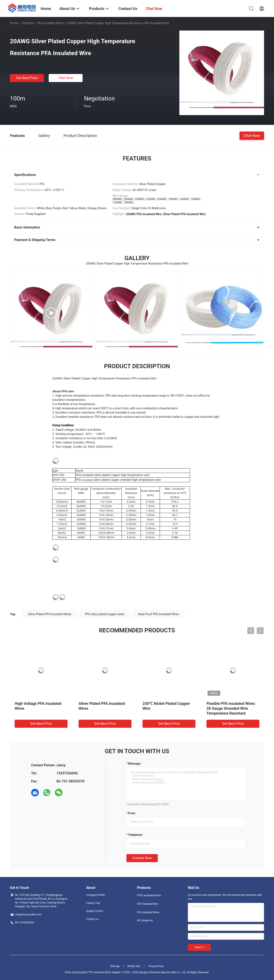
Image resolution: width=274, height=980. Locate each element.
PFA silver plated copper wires (105, 614)
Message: (135, 764)
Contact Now (142, 858)
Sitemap (115, 966)
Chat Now (66, 78)
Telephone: (136, 835)
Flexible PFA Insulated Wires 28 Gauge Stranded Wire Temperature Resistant (231, 708)
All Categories (145, 920)
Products (28, 23)
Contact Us (92, 919)
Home (14, 23)
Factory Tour (93, 903)
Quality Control (95, 911)
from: (132, 813)
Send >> (199, 947)
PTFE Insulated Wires (149, 895)
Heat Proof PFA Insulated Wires (158, 614)
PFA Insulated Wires (50, 23)
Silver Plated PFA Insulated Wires (50, 614)
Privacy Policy (156, 966)
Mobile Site (134, 966)
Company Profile (95, 895)
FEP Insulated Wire (148, 904)
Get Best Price (27, 78)
